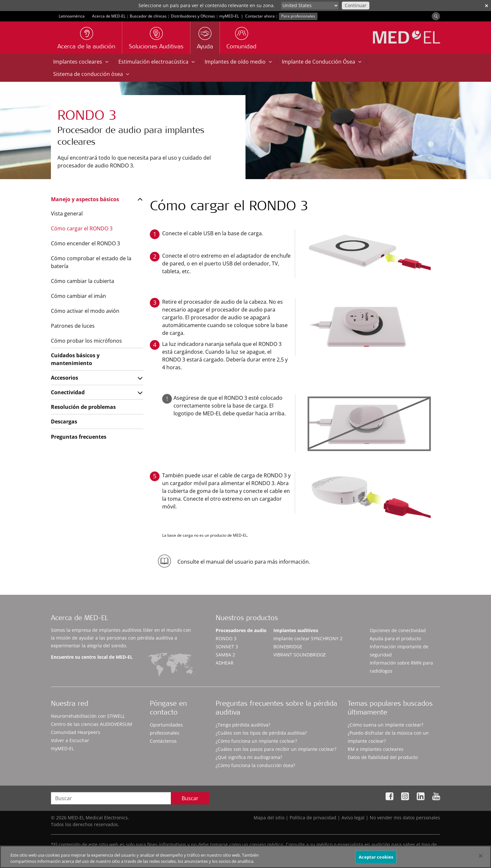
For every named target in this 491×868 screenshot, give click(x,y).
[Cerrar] (481, 859)
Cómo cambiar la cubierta (83, 281)
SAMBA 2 (225, 655)
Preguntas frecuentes (79, 437)
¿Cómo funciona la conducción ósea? (255, 765)
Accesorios (65, 378)
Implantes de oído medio (238, 62)
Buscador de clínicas (148, 16)
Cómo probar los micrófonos (86, 341)
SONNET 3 (227, 647)
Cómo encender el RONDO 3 (85, 243)
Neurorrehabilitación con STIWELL (88, 716)
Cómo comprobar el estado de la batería (91, 262)
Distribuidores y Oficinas (193, 16)
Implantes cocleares (81, 62)
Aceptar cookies (376, 861)
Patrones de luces (73, 326)
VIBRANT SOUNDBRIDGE (300, 655)
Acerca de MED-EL (109, 16)
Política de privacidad (313, 818)
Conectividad (68, 392)
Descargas (64, 422)
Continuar (356, 5)
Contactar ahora (260, 16)
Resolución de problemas (83, 407)
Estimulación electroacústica (156, 62)
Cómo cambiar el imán (78, 296)
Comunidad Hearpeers (76, 732)
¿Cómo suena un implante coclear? (385, 725)
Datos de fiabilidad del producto (383, 757)
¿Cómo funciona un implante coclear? (256, 741)
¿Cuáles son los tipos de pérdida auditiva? (261, 733)
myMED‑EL (229, 16)
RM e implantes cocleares (376, 749)
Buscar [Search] (190, 798)
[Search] (436, 16)
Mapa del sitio (269, 818)
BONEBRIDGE (288, 647)
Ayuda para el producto (395, 638)
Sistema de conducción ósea (91, 74)
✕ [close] (486, 6)
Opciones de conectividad (398, 630)
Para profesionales (298, 16)
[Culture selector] (310, 6)
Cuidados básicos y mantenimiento (75, 359)
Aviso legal (353, 818)
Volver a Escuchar (70, 740)
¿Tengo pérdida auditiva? (243, 725)
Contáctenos (163, 741)
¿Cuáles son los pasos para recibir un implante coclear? (276, 749)
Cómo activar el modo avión (85, 311)
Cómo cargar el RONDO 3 (82, 228)
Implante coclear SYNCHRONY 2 (308, 638)
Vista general (67, 214)
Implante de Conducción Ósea (322, 62)
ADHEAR (225, 663)
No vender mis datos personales (405, 818)
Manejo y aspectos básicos (85, 199)
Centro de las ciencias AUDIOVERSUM (92, 724)
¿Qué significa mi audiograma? (249, 757)
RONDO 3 (226, 638)
